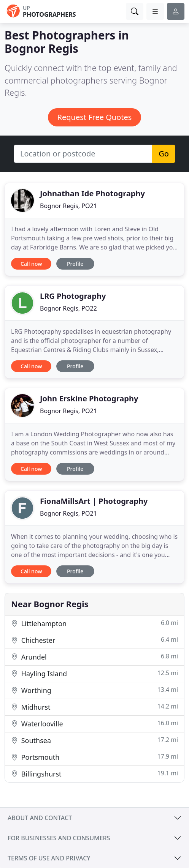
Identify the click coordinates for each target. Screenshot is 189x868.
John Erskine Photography (89, 398)
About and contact (40, 818)
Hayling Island (94, 673)
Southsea (94, 740)
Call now (31, 264)
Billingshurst (94, 774)
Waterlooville (94, 724)
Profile (75, 264)
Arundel (94, 657)
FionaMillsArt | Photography (94, 501)
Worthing (94, 690)
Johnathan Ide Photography (92, 193)
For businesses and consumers (59, 838)
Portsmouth (94, 757)
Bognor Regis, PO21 (68, 206)
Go (164, 154)
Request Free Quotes (95, 117)
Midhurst (94, 707)
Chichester (94, 640)
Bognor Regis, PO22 (68, 308)
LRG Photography (73, 296)
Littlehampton (94, 623)
